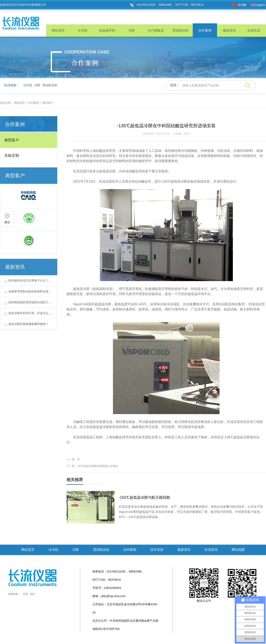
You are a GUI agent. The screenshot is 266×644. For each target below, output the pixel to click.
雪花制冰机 (180, 30)
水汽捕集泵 (156, 30)
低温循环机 (107, 30)
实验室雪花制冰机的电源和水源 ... (30, 291)
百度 (25, 594)
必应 (32, 594)
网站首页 (58, 30)
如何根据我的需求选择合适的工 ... (30, 302)
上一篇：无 (73, 459)
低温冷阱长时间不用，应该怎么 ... (30, 313)
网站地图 (238, 550)
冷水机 (83, 30)
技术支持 (157, 550)
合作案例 (205, 30)
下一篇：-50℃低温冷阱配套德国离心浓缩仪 (92, 466)
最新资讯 (229, 30)
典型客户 (12, 140)
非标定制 (12, 156)
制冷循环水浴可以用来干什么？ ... (30, 281)
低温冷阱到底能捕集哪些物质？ (28, 324)
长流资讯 (211, 550)
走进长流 (254, 30)
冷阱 (132, 30)
